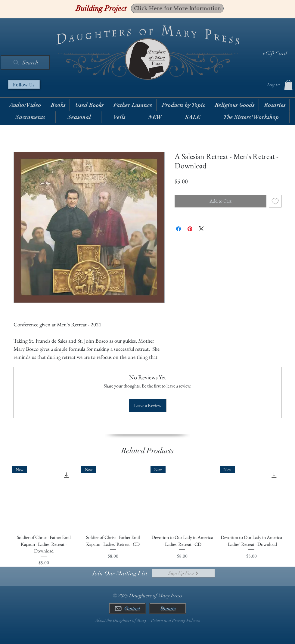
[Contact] (127, 608)
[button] (288, 85)
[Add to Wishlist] (275, 201)
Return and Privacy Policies (176, 620)
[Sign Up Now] (183, 573)
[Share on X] (201, 229)
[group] (147, 516)
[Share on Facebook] (179, 229)
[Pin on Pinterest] (190, 229)
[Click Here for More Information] (177, 8)
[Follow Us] (24, 84)
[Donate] (168, 608)
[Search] (25, 62)
